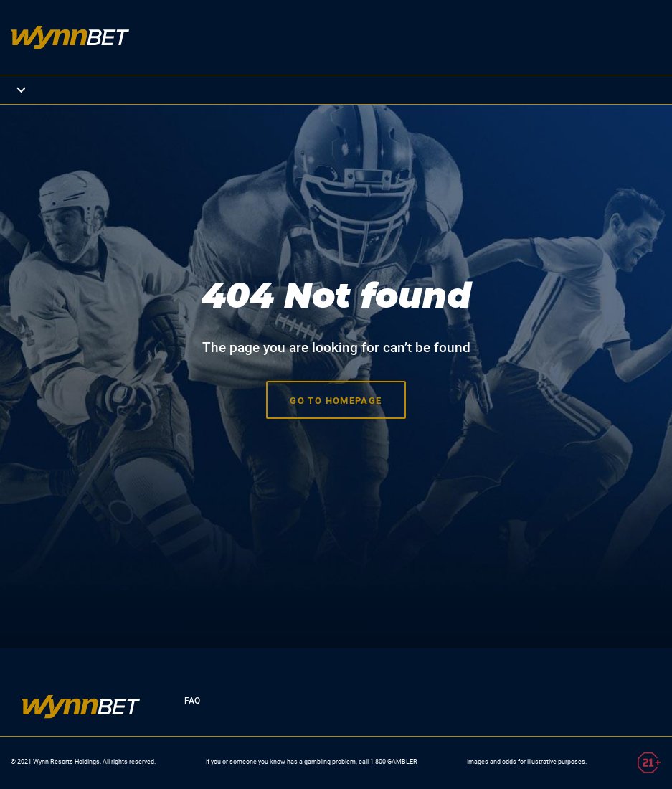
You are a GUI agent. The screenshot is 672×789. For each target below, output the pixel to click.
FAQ (191, 698)
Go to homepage (336, 398)
